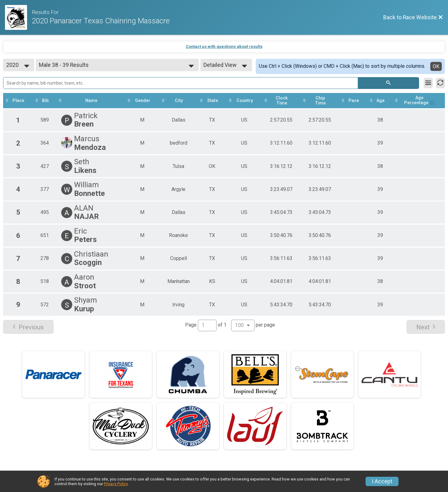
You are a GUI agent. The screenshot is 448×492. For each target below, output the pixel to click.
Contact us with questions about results (224, 46)
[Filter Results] (428, 83)
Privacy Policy (116, 484)
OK (436, 66)
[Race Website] (18, 17)
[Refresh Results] (440, 83)
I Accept (382, 481)
